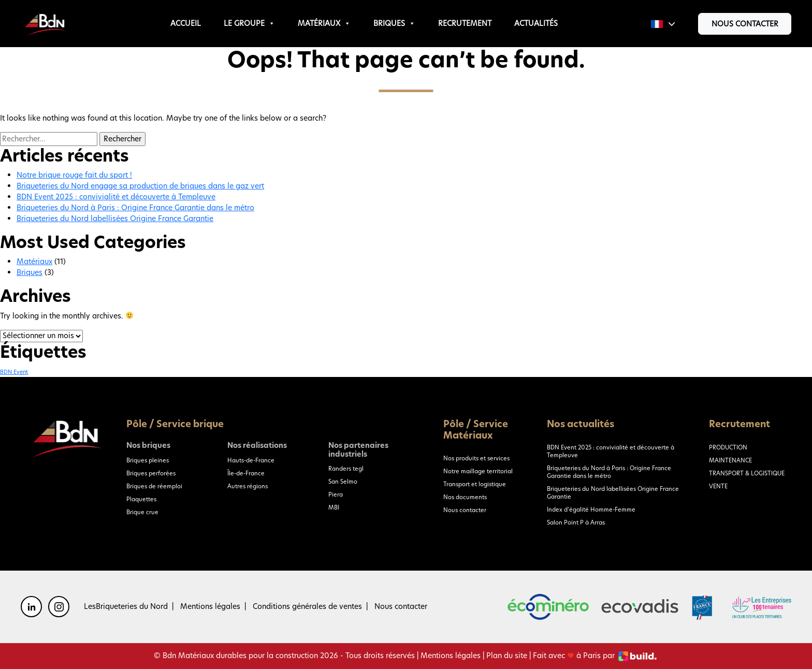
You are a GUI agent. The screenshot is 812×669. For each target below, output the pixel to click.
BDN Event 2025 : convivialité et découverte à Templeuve (116, 197)
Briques (394, 24)
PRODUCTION (728, 447)
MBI (334, 507)
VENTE (718, 486)
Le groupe (249, 24)
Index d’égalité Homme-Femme (591, 510)
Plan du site (507, 656)
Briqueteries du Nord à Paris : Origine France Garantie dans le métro (135, 208)
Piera (336, 495)
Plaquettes (141, 499)
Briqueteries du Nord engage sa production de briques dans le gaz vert (140, 186)
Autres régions (248, 486)
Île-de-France (246, 473)
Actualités (536, 23)
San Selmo (343, 482)
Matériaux (324, 24)
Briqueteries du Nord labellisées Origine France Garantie (115, 219)
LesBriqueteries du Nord (126, 606)
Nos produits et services (476, 458)
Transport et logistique (475, 484)
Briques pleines (148, 460)
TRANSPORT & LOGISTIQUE (747, 473)
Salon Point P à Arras (576, 522)
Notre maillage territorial (478, 471)
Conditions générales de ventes (307, 606)
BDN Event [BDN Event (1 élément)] (14, 372)
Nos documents (465, 497)
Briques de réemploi (154, 486)
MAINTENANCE (730, 460)
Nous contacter (745, 24)
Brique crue (142, 512)
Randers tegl (346, 469)
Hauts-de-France (251, 460)
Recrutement (465, 23)
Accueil (186, 23)
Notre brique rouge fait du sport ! (74, 175)
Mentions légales (210, 606)
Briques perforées (151, 473)
